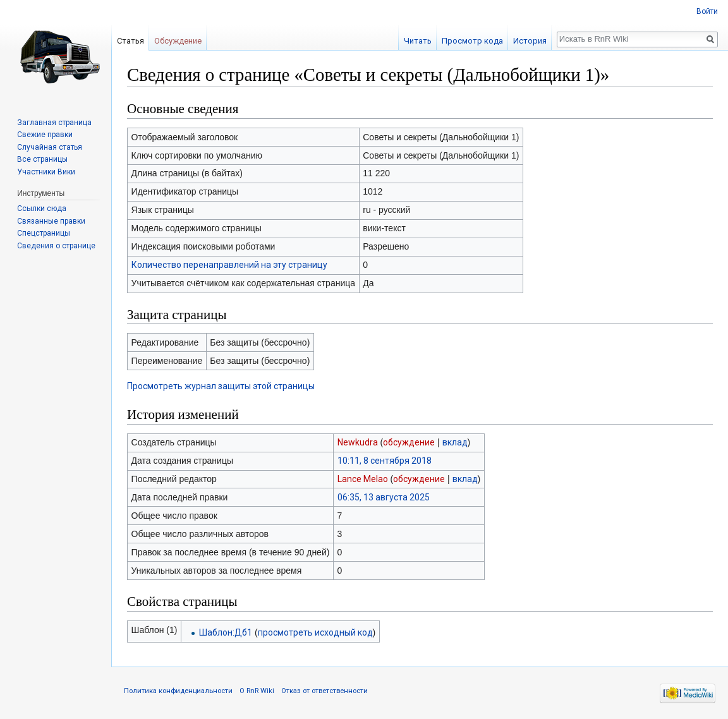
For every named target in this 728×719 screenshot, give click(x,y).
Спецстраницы (44, 233)
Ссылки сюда (42, 208)
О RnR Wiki (257, 691)
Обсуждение (178, 41)
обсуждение (409, 442)
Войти (707, 11)
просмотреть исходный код (315, 632)
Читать (418, 41)
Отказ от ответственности (325, 691)
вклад (455, 442)
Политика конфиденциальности (178, 691)
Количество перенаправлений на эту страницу (229, 265)
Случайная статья (50, 147)
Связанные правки (51, 221)
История (530, 41)
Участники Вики (46, 172)
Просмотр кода (472, 41)
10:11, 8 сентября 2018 (385, 461)
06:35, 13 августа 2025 (384, 497)
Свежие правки (45, 135)
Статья (130, 41)
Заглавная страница (54, 123)
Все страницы (42, 159)
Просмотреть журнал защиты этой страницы (221, 386)
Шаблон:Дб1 (226, 632)
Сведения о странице (56, 246)
